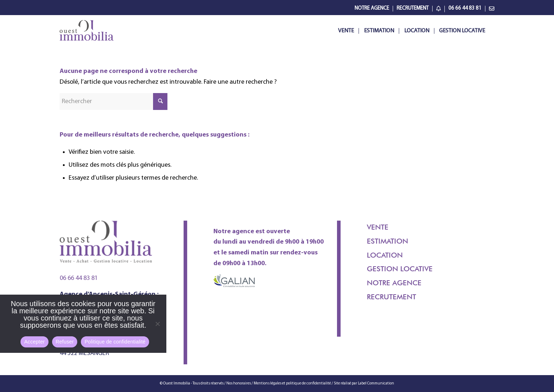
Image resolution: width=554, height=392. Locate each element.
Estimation (387, 241)
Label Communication (376, 384)
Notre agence (394, 283)
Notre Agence (372, 8)
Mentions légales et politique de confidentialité (292, 384)
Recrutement (413, 8)
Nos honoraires (239, 384)
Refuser (65, 342)
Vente (378, 227)
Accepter (34, 342)
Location (385, 255)
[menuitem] (372, 9)
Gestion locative (400, 269)
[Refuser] (157, 324)
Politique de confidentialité (115, 342)
